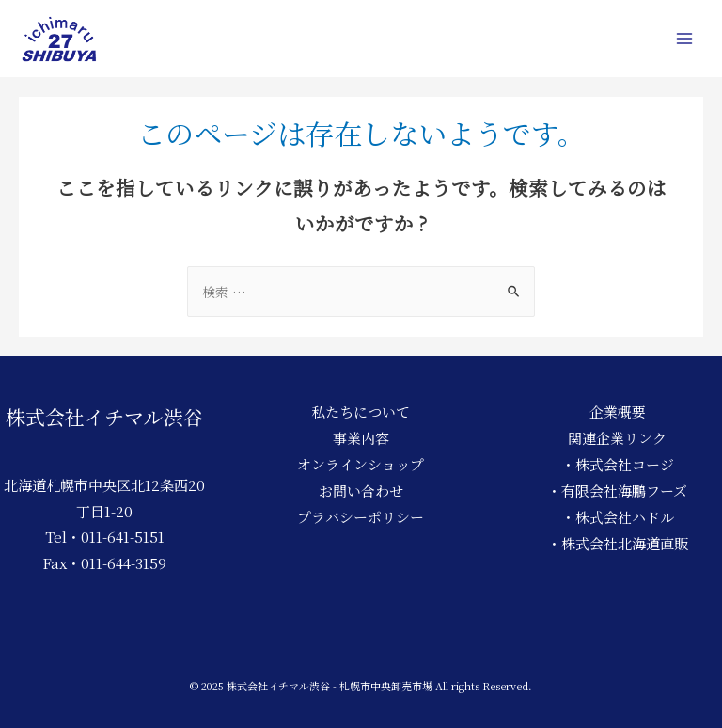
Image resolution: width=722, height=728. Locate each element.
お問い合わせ (361, 491)
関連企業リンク (617, 438)
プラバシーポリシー (361, 517)
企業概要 (618, 411)
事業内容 (361, 438)
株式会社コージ (625, 464)
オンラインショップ (361, 464)
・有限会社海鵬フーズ (617, 491)
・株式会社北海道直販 (618, 543)
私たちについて (361, 411)
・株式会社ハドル (618, 517)
